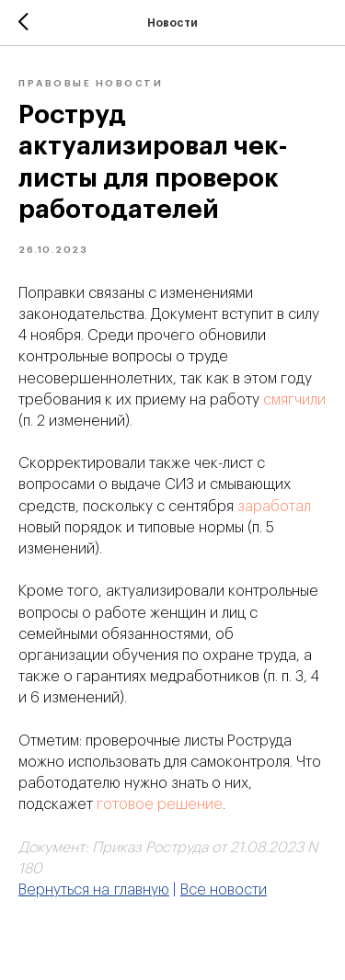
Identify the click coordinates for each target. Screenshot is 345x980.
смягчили (294, 400)
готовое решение (160, 804)
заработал (274, 507)
